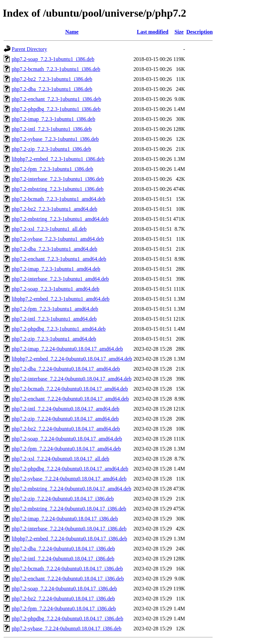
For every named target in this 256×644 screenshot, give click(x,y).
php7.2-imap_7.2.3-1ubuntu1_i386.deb (53, 119)
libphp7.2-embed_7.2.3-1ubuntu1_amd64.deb (60, 299)
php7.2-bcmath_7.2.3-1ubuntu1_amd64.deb (58, 199)
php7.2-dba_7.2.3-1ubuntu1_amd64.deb (54, 249)
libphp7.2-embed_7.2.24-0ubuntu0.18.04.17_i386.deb (69, 539)
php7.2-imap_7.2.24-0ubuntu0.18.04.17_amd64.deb (67, 349)
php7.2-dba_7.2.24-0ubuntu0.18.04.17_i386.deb (63, 549)
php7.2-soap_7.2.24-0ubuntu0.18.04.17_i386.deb (64, 589)
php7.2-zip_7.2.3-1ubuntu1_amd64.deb (54, 339)
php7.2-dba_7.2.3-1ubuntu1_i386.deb (52, 89)
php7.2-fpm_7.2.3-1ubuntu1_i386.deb (52, 169)
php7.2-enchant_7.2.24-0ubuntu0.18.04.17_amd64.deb (70, 399)
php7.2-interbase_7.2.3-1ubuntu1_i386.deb (58, 179)
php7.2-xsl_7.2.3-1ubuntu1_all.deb (49, 229)
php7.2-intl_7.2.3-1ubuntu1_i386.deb (52, 129)
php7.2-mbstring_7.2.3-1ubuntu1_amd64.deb (60, 219)
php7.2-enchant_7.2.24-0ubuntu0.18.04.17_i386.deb (68, 579)
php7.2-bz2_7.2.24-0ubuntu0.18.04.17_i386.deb (63, 599)
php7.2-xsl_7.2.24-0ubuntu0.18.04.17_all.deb (60, 459)
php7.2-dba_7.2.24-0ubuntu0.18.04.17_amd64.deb (66, 369)
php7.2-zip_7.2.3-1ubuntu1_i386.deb (51, 149)
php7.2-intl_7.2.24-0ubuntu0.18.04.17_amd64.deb (65, 409)
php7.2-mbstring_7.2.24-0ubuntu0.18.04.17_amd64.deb (71, 489)
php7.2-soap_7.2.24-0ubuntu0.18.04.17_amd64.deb (67, 439)
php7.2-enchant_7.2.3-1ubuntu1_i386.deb (56, 99)
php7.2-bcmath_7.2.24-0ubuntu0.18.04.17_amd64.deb (70, 389)
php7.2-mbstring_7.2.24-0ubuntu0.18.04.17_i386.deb (69, 509)
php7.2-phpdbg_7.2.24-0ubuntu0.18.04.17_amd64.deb (70, 469)
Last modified (153, 32)
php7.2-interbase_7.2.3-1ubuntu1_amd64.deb (60, 279)
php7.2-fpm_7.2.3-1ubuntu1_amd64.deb (55, 309)
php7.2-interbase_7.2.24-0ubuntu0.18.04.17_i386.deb (69, 529)
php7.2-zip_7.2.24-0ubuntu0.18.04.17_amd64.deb (65, 419)
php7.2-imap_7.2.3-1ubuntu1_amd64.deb (56, 269)
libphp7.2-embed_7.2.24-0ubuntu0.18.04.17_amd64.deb (72, 359)
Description (199, 32)
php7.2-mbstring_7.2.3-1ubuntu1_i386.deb (58, 189)
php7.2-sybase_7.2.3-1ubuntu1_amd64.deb (58, 239)
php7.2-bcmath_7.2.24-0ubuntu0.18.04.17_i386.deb (67, 569)
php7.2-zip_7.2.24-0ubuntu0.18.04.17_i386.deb (63, 499)
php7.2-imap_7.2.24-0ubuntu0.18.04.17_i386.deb (65, 519)
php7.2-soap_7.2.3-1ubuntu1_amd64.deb (55, 289)
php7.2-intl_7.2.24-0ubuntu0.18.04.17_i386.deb (63, 559)
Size (179, 32)
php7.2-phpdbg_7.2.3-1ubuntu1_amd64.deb (59, 329)
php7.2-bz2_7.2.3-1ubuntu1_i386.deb (52, 79)
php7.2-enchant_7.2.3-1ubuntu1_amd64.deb (59, 259)
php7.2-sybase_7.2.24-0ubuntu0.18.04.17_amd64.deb (69, 479)
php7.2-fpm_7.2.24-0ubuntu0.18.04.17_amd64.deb (66, 449)
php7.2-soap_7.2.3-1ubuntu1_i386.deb (53, 59)
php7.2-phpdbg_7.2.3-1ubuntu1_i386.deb (56, 109)
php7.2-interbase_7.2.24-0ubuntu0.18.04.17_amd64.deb (72, 379)
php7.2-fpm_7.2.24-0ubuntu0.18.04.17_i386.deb (64, 609)
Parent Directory (29, 49)
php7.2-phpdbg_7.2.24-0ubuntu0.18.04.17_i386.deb (67, 619)
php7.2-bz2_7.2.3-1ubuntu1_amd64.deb (54, 209)
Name (72, 32)
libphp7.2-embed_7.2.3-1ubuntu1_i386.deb (58, 159)
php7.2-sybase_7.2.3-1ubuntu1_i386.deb (55, 139)
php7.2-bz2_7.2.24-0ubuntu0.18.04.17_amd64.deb (66, 429)
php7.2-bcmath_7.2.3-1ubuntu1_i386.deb (56, 69)
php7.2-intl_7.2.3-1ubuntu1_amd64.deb (54, 319)
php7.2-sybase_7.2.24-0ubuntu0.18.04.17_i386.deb (66, 629)
